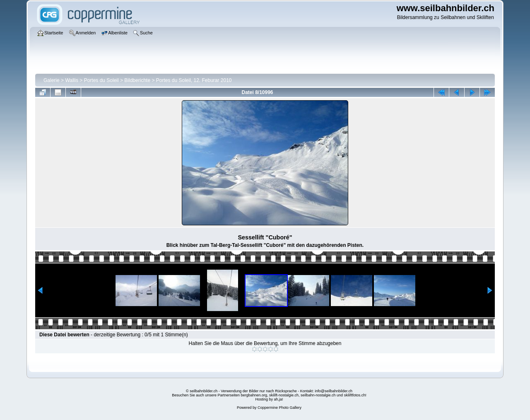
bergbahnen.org (254, 395)
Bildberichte (137, 80)
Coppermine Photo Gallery (279, 408)
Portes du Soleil (101, 80)
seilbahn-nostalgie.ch (318, 395)
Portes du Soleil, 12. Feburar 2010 (194, 80)
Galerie (52, 80)
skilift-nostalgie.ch (284, 395)
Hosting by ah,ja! (269, 399)
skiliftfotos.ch (355, 395)
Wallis (72, 80)
